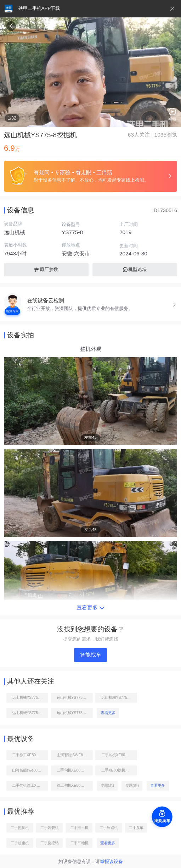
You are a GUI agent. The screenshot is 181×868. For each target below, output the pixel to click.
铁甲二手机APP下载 (39, 8)
